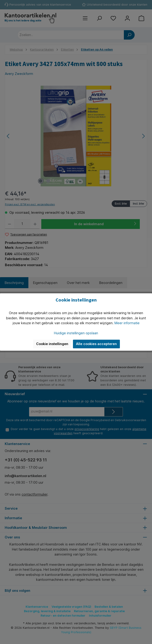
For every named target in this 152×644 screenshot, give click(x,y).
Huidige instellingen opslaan (76, 333)
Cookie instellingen (52, 344)
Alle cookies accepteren (96, 344)
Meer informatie (127, 323)
